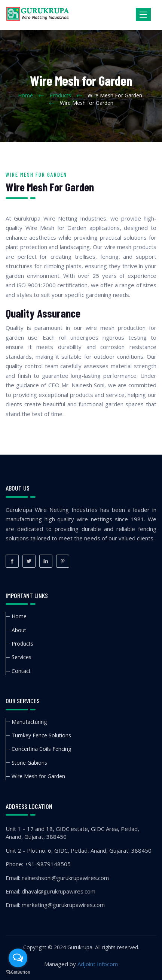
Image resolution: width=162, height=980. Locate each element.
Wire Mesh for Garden (38, 776)
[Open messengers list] (18, 958)
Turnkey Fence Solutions (41, 735)
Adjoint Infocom (98, 964)
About (19, 630)
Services (22, 657)
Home (25, 95)
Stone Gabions (29, 763)
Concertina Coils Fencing (41, 749)
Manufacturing (29, 722)
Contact (21, 671)
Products (60, 95)
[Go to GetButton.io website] (18, 972)
